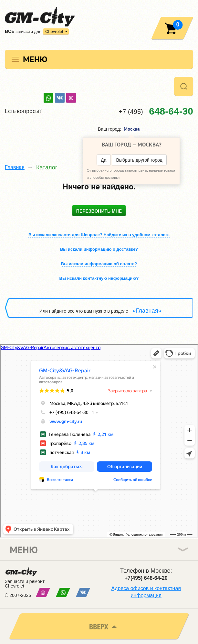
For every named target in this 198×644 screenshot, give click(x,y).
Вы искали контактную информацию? (99, 278)
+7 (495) (156, 111)
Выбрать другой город (139, 160)
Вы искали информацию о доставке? (99, 249)
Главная (15, 167)
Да (104, 160)
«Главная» (147, 311)
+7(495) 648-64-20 (146, 578)
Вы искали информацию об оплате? (99, 264)
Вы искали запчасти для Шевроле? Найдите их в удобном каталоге (99, 235)
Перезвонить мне (99, 211)
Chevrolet (54, 31)
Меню (35, 59)
